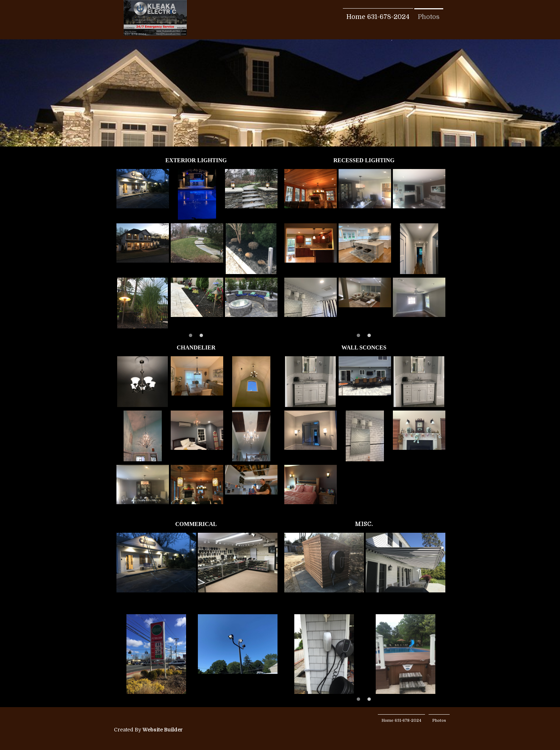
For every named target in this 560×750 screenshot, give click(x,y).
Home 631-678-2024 (378, 17)
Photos (429, 17)
